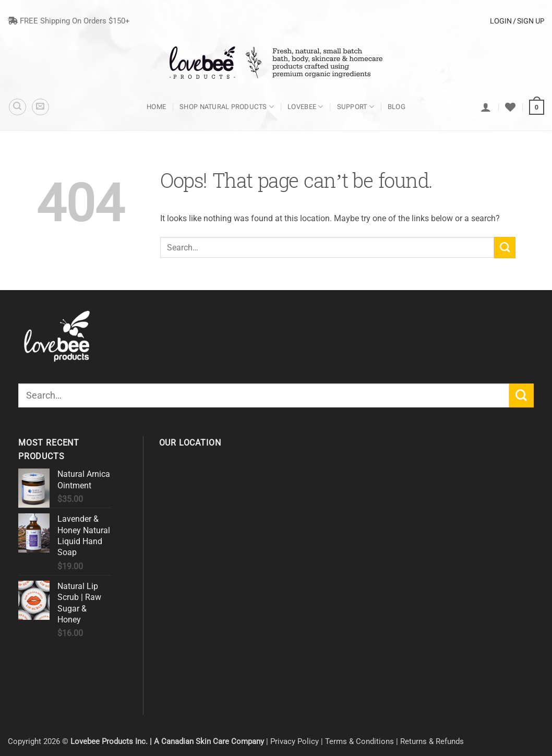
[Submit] (505, 247)
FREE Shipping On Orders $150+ (69, 21)
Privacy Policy (295, 741)
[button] (40, 107)
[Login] (486, 107)
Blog (397, 107)
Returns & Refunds (432, 741)
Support (356, 107)
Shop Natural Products (227, 107)
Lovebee (305, 107)
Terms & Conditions (359, 741)
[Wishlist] (510, 107)
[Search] (17, 107)
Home (156, 107)
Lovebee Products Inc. (109, 741)
